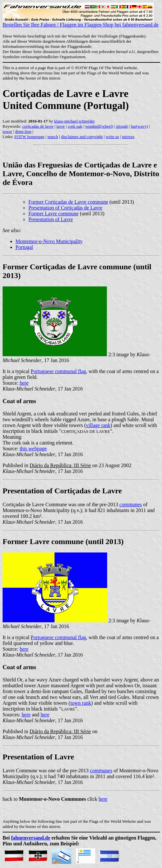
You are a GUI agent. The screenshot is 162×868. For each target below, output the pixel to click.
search (53, 137)
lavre (61, 126)
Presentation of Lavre (51, 219)
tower (7, 131)
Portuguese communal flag (58, 371)
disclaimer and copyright (82, 137)
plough (122, 126)
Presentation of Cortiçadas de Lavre (65, 208)
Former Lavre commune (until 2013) (63, 541)
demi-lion (23, 131)
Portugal (24, 247)
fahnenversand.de (30, 838)
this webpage (33, 449)
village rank (98, 425)
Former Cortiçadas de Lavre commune (68, 202)
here (24, 383)
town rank (81, 703)
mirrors (128, 137)
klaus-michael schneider (75, 121)
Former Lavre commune (54, 214)
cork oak (75, 126)
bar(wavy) (139, 126)
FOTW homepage (29, 137)
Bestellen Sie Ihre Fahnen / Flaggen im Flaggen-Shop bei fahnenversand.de (81, 22)
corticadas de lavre (38, 126)
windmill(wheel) (99, 126)
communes (131, 504)
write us (113, 137)
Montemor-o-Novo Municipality (49, 241)
